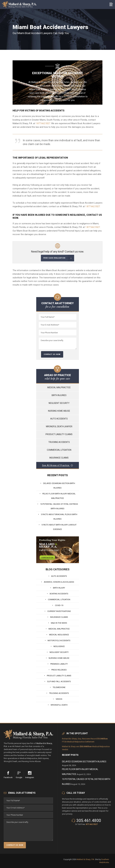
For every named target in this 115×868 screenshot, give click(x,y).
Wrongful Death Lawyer (59, 426)
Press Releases (59, 670)
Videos (59, 699)
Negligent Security (59, 403)
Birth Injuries (59, 395)
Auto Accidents (59, 419)
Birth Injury (59, 588)
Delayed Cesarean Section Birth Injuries (84, 762)
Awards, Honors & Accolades (59, 582)
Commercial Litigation (59, 450)
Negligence (59, 646)
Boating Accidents (59, 594)
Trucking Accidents (59, 442)
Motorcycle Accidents (59, 640)
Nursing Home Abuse (59, 411)
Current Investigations (59, 611)
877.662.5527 (92, 824)
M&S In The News (59, 623)
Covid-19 (59, 605)
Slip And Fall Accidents (59, 681)
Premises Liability (59, 664)
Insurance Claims (59, 458)
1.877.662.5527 (43, 123)
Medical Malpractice (59, 387)
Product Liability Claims (59, 434)
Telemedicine (59, 687)
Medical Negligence (59, 635)
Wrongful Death (59, 705)
